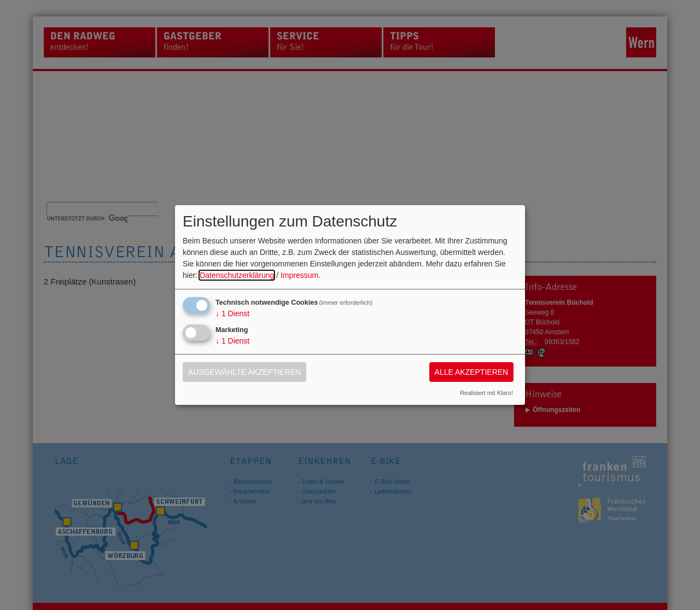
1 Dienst (232, 313)
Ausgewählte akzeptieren (245, 372)
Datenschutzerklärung (237, 275)
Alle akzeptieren (472, 372)
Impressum (299, 275)
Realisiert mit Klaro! (486, 393)
